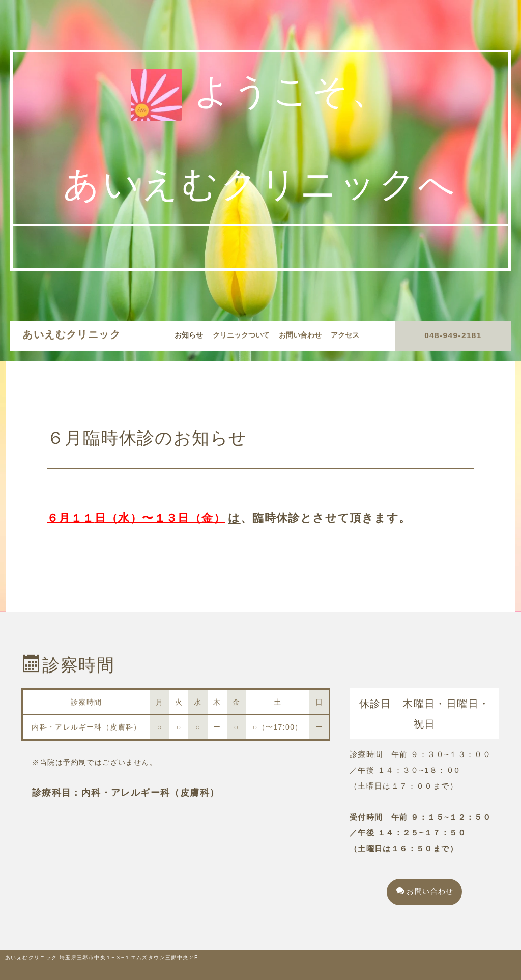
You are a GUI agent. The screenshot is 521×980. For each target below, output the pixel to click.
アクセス (345, 335)
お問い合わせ (300, 335)
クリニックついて (241, 335)
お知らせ (189, 335)
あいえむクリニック (71, 334)
